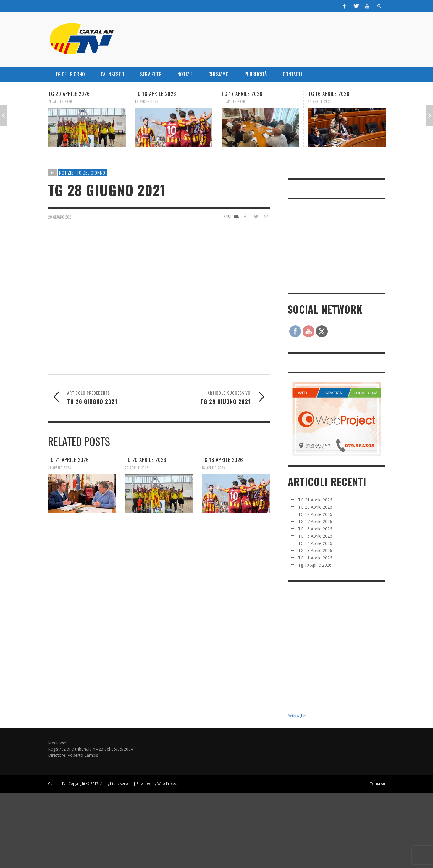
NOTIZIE (66, 172)
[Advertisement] (332, 245)
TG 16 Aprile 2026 (329, 94)
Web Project (168, 783)
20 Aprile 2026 (60, 101)
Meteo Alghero (298, 716)
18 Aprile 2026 (147, 101)
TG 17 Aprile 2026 (242, 94)
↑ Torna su (376, 783)
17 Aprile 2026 (233, 101)
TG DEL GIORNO (91, 172)
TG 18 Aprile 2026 (156, 94)
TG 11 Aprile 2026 (315, 558)
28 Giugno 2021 (60, 217)
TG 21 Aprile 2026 (68, 460)
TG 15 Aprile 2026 (315, 536)
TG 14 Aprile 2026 (315, 543)
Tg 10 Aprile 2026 (315, 565)
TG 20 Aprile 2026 (69, 94)
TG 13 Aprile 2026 (315, 550)
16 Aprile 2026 (320, 101)
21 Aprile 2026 (60, 467)
